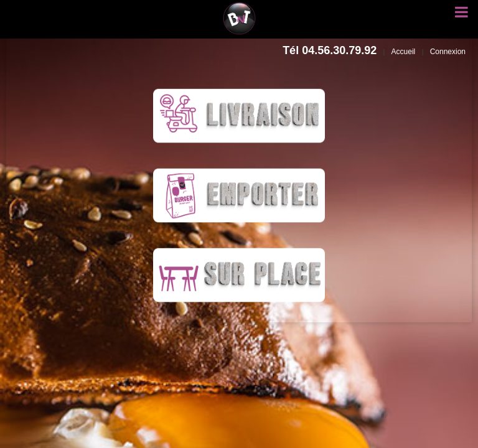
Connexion (448, 52)
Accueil (404, 52)
